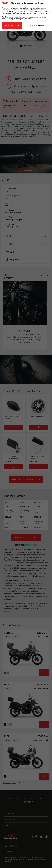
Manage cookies (37, 25)
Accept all (12, 25)
